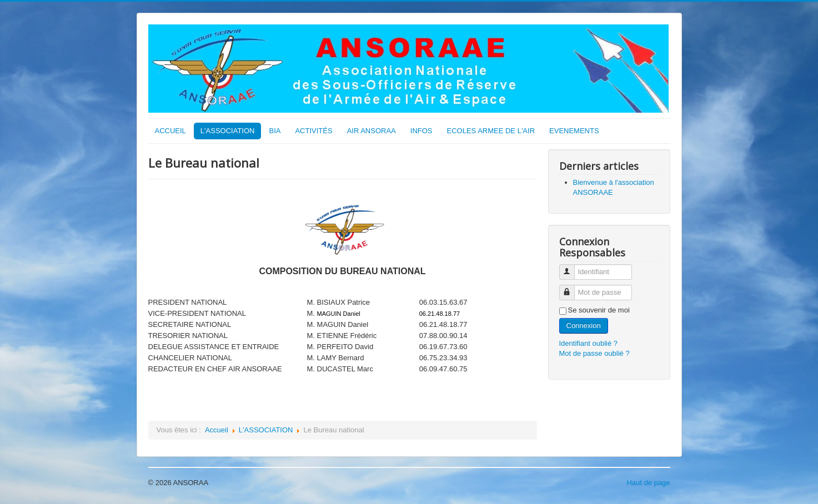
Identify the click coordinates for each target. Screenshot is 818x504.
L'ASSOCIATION (228, 131)
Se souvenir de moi (599, 310)
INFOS (421, 131)
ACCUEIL (170, 131)
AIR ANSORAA (372, 131)
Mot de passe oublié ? (594, 353)
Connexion (584, 326)
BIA (275, 131)
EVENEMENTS (574, 131)
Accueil (217, 430)
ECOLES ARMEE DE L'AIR (491, 131)
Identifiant (571, 267)
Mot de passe (571, 288)
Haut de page (648, 483)
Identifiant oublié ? (589, 343)
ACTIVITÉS (313, 131)
